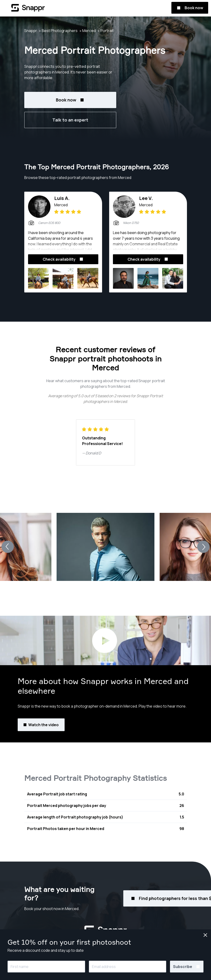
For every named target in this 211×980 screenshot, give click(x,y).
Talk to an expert (70, 120)
